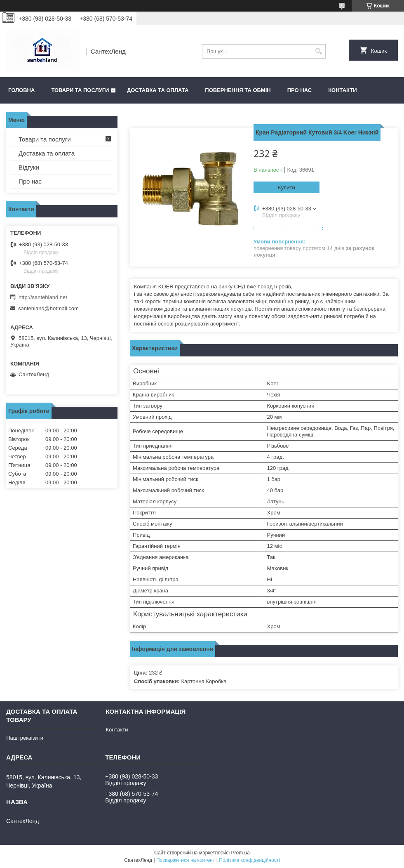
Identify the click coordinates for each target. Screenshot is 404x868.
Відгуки (29, 167)
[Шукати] (318, 51)
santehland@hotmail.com (48, 308)
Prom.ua (241, 853)
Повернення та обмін (238, 90)
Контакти (343, 90)
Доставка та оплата (158, 90)
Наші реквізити (25, 738)
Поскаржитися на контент (186, 860)
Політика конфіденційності (249, 860)
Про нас (299, 90)
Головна (21, 90)
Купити (287, 188)
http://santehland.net (43, 297)
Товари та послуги (80, 90)
